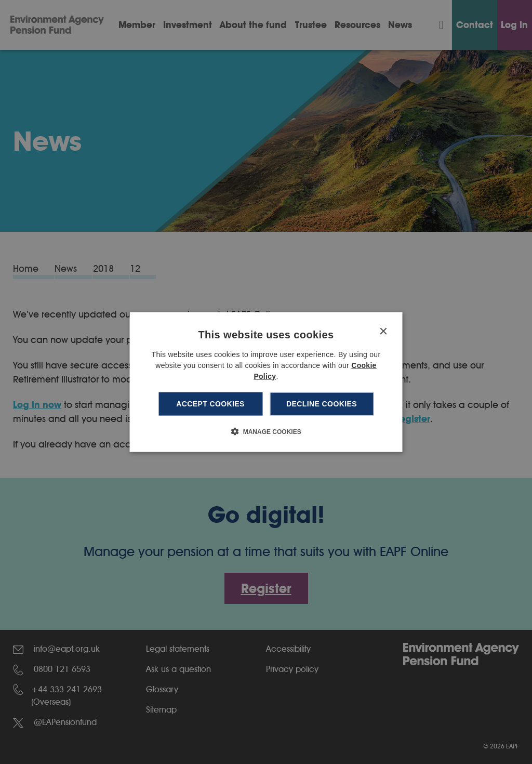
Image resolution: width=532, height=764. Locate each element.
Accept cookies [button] (210, 404)
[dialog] (266, 382)
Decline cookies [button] (322, 404)
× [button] (383, 332)
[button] (266, 431)
